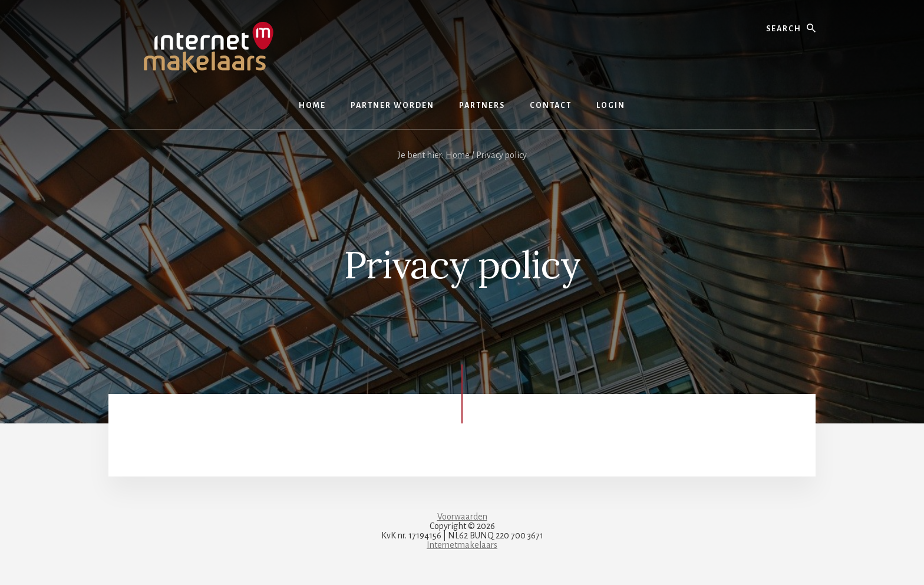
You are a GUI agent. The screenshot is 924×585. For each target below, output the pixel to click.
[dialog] (902, 561)
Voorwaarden (462, 517)
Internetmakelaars (462, 545)
